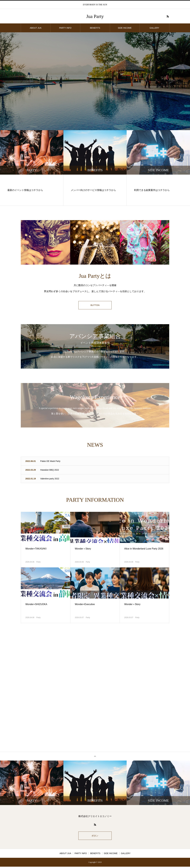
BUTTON (95, 306)
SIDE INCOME (125, 28)
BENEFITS (95, 28)
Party (38, 562)
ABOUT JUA (36, 28)
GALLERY (154, 28)
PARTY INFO (65, 28)
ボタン (95, 837)
